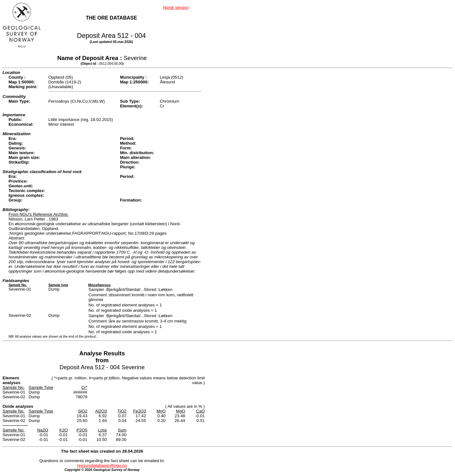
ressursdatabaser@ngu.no (102, 465)
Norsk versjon (176, 7)
